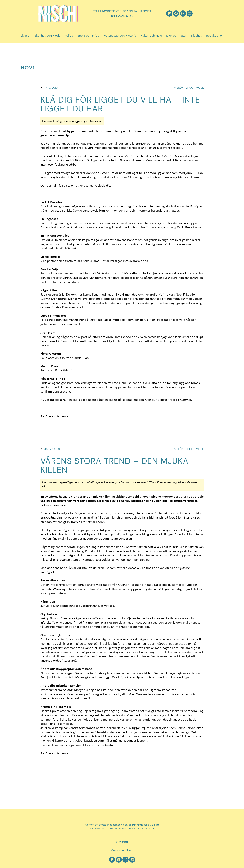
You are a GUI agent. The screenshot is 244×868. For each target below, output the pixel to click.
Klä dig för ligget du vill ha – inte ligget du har (120, 104)
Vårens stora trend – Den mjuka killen (114, 466)
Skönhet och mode (190, 88)
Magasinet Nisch (122, 850)
